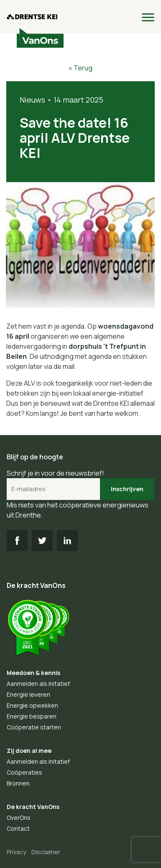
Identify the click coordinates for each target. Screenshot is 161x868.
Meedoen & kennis (33, 673)
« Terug (80, 68)
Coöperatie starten (34, 727)
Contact (18, 828)
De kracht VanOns (33, 807)
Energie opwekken (32, 705)
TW (42, 541)
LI (67, 541)
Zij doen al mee (29, 751)
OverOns (19, 818)
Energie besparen (32, 716)
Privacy (16, 852)
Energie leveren (28, 694)
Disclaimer (46, 852)
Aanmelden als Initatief (38, 684)
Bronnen (18, 783)
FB (17, 541)
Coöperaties (24, 772)
